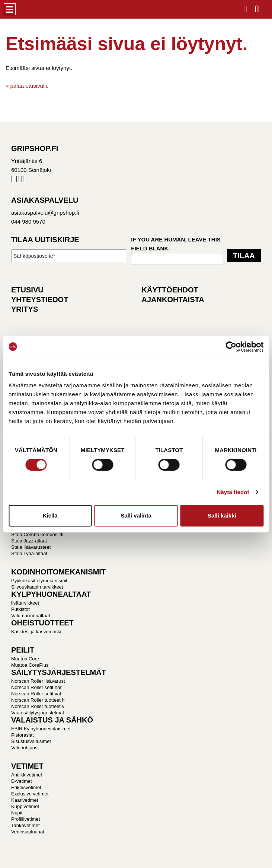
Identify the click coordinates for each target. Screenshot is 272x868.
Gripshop (29, 9)
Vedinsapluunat (28, 832)
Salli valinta (136, 515)
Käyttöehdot (170, 290)
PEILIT (23, 650)
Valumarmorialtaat (31, 616)
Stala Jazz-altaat (29, 541)
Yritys (25, 309)
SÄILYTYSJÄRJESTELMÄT (59, 672)
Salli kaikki (222, 515)
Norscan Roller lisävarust (38, 681)
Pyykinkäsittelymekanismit (39, 581)
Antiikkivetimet (27, 775)
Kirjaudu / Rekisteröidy (245, 7)
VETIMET (27, 766)
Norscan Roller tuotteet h (38, 700)
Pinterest (23, 181)
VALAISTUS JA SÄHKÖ (52, 720)
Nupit (17, 813)
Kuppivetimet (25, 806)
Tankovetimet (25, 825)
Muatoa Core (25, 659)
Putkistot (20, 609)
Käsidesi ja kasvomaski (36, 632)
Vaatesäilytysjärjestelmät (38, 713)
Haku (257, 7)
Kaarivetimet (25, 800)
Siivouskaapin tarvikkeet (37, 587)
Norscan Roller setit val (36, 694)
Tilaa (244, 256)
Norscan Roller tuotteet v (38, 706)
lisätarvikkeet (25, 603)
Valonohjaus (24, 748)
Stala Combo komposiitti (37, 534)
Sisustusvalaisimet (31, 741)
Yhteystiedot (40, 300)
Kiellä (50, 515)
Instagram (18, 181)
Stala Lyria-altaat (29, 553)
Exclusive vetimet (30, 794)
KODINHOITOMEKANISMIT (58, 572)
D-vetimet (22, 781)
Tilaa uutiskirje (45, 240)
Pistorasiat (23, 735)
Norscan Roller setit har (36, 687)
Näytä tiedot (233, 492)
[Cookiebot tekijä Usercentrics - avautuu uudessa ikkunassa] (231, 347)
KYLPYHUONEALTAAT (51, 594)
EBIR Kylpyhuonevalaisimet (41, 729)
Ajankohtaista (173, 300)
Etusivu (27, 290)
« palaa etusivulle (27, 86)
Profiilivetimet (25, 819)
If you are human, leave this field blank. (176, 244)
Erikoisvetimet (26, 787)
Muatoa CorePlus (30, 665)
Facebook (13, 181)
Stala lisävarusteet (31, 547)
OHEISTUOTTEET (42, 623)
